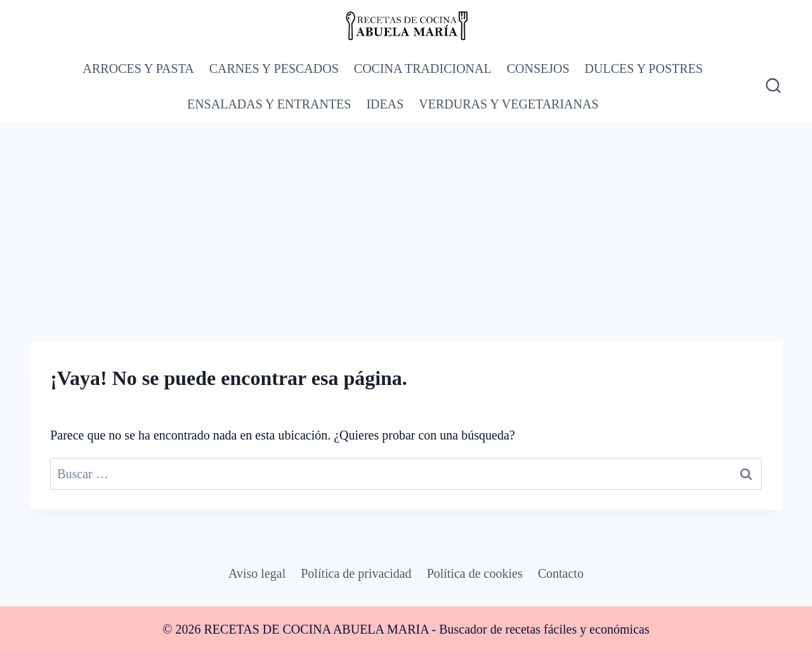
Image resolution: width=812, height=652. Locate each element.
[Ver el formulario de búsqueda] (772, 86)
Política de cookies (475, 573)
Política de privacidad (356, 573)
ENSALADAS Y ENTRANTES (269, 104)
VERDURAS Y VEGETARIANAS (508, 104)
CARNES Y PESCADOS (274, 68)
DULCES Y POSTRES (644, 68)
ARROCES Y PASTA (139, 68)
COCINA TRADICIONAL (423, 68)
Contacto (561, 573)
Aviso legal (257, 573)
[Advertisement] (406, 217)
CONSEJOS (538, 68)
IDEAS (385, 104)
